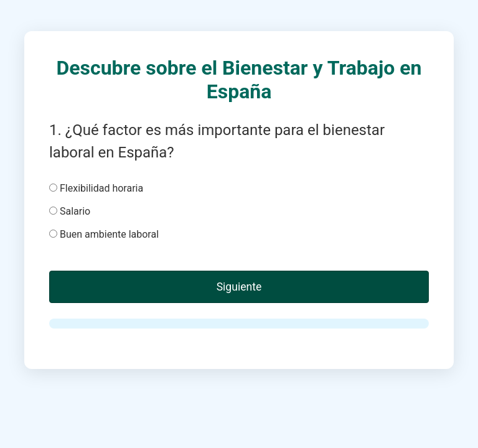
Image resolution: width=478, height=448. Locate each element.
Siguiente (239, 287)
